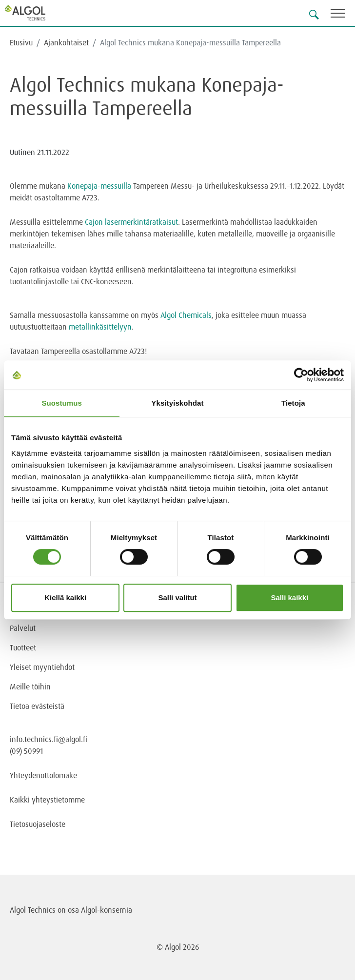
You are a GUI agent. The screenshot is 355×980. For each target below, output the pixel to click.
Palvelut (23, 628)
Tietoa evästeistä (37, 706)
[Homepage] (37, 13)
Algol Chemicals (186, 315)
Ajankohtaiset (66, 42)
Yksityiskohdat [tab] (177, 403)
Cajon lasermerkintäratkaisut (131, 222)
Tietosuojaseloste (38, 824)
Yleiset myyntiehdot (42, 667)
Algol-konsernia (107, 910)
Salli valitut (177, 598)
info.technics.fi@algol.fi (49, 739)
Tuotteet (23, 647)
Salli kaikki (289, 598)
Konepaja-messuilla (99, 186)
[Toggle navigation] (343, 15)
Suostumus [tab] (62, 403)
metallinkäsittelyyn (100, 327)
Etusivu (21, 42)
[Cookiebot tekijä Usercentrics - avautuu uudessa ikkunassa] (301, 375)
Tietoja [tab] (293, 403)
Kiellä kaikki (65, 598)
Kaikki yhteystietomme (47, 800)
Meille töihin (30, 686)
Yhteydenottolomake (43, 775)
